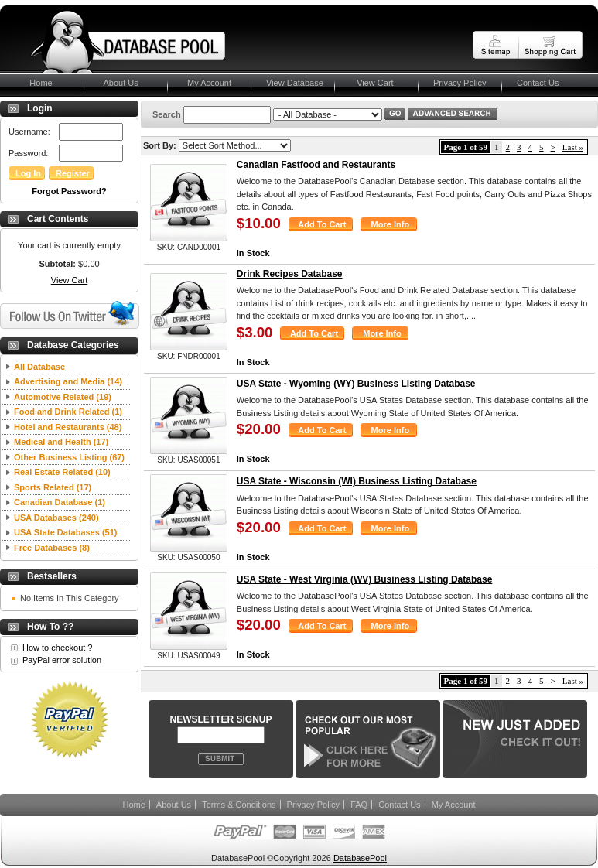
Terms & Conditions (239, 805)
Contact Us (538, 83)
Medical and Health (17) (61, 442)
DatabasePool (360, 858)
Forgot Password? (69, 191)
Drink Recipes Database (290, 274)
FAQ (359, 805)
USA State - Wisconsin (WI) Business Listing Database (357, 481)
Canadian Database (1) (60, 502)
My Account (207, 83)
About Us (119, 83)
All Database (39, 367)
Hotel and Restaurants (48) (68, 427)
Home (34, 83)
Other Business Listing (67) (69, 457)
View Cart (372, 83)
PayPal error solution (62, 660)
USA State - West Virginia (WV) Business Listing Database (365, 579)
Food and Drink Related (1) (68, 412)
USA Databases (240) (56, 518)
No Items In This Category (70, 598)
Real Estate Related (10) (62, 472)
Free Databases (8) (52, 548)
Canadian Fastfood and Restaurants (316, 165)
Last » (573, 147)
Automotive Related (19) (63, 397)
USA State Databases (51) (65, 532)
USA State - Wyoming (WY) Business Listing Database (356, 384)
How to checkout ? (58, 648)
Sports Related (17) (53, 487)
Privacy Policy (460, 83)
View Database (295, 83)
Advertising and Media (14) (68, 381)
